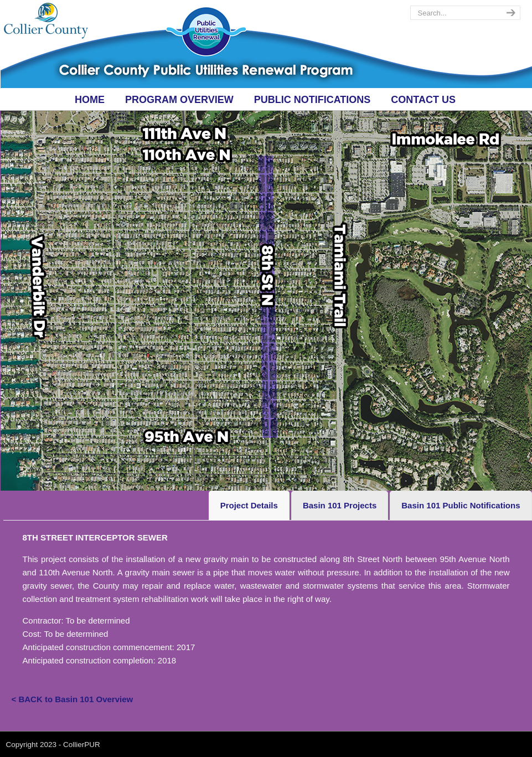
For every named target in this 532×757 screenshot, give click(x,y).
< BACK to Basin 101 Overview (73, 699)
